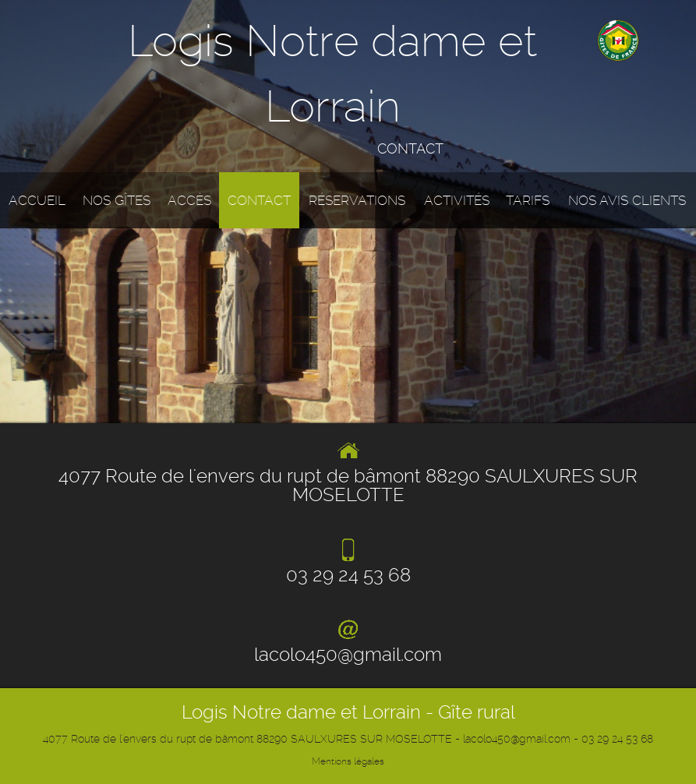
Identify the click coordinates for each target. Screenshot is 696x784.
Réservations (357, 200)
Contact (259, 200)
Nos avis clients (627, 200)
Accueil (37, 200)
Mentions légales (348, 761)
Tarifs (528, 200)
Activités (457, 200)
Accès (189, 200)
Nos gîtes (117, 200)
